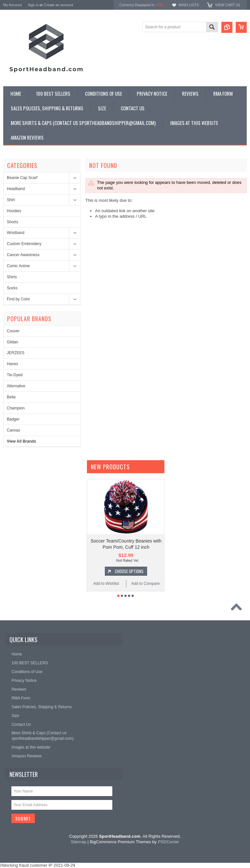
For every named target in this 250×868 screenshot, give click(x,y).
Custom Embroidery (24, 244)
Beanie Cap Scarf (22, 178)
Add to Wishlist (106, 584)
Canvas (14, 430)
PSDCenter (169, 842)
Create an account (58, 5)
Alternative (16, 386)
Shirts (12, 277)
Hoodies (14, 211)
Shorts (13, 222)
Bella (11, 397)
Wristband (16, 233)
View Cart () (228, 5)
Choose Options (129, 571)
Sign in (33, 5)
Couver (13, 331)
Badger (13, 419)
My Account (13, 5)
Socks (12, 288)
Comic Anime (18, 266)
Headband (16, 189)
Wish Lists (188, 5)
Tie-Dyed (15, 375)
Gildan (13, 342)
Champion (16, 408)
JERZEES (16, 353)
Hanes (13, 364)
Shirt (11, 200)
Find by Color (18, 299)
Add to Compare (145, 584)
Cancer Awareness (23, 255)
